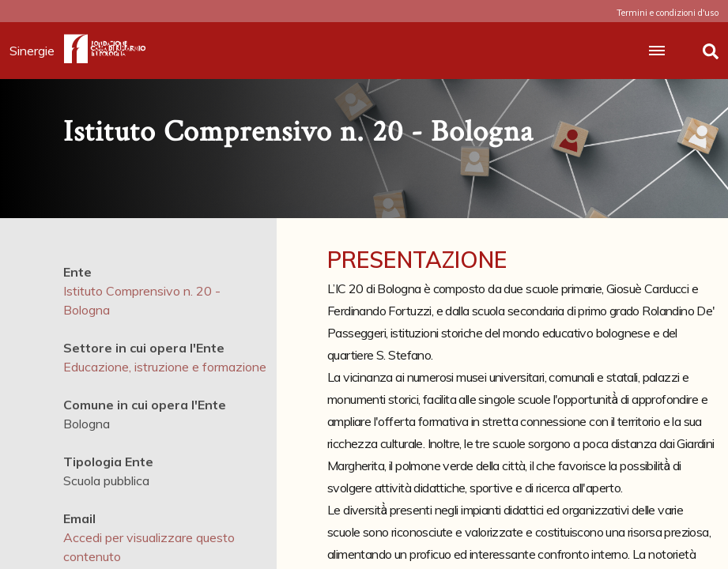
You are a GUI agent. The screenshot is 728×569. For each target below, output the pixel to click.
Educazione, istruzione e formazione (165, 367)
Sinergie (37, 51)
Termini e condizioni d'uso (668, 13)
